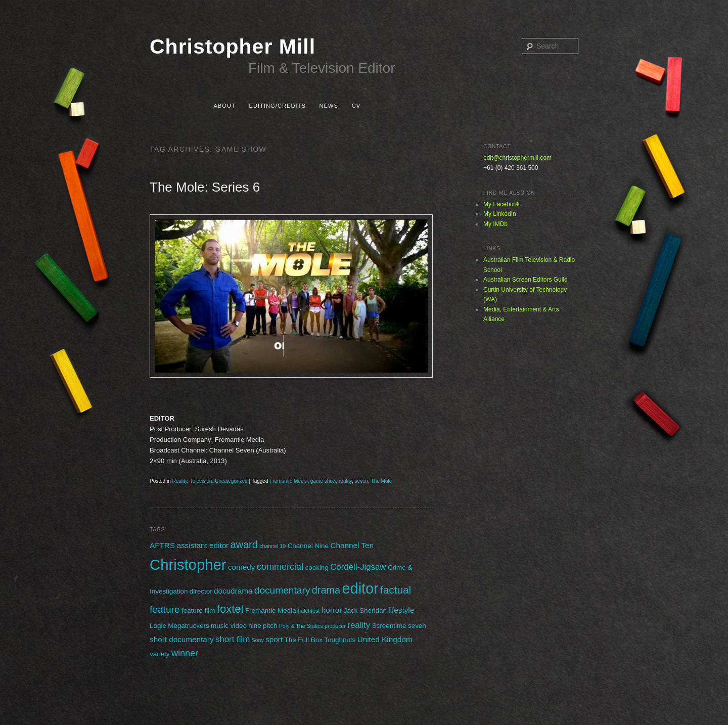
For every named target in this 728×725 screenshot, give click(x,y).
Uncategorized (231, 481)
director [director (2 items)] (201, 591)
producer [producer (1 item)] (335, 626)
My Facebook (502, 204)
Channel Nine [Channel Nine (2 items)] (308, 546)
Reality (179, 481)
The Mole (382, 481)
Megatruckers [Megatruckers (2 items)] (188, 626)
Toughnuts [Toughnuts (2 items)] (340, 640)
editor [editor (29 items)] (360, 588)
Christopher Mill (233, 47)
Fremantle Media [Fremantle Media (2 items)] (271, 610)
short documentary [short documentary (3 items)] (182, 639)
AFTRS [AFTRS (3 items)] (162, 545)
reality (345, 481)
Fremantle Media (288, 481)
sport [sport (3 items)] (274, 639)
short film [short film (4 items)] (233, 639)
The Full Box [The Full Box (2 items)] (303, 640)
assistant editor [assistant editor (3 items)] (202, 545)
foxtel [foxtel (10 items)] (230, 609)
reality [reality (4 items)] (359, 625)
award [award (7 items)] (244, 545)
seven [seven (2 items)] (417, 626)
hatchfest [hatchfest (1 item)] (309, 611)
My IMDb (495, 224)
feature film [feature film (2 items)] (198, 610)
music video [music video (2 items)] (229, 626)
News (329, 106)
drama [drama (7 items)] (326, 590)
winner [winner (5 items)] (185, 653)
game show (323, 481)
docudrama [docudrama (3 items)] (233, 591)
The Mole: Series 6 (205, 187)
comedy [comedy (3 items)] (242, 567)
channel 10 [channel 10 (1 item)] (272, 546)
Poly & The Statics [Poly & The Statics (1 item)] (301, 626)
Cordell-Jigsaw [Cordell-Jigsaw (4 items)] (358, 567)
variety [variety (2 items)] (160, 654)
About (224, 106)
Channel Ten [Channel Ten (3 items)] (352, 545)
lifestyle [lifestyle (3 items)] (401, 610)
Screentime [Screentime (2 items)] (389, 626)
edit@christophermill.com (517, 158)
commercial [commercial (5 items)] (280, 567)
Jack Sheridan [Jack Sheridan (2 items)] (365, 610)
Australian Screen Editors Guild (526, 280)
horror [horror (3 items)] (332, 610)
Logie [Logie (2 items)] (158, 626)
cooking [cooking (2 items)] (317, 568)
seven (362, 481)
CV (356, 106)
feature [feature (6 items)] (165, 609)
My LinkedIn (500, 214)
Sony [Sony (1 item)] (258, 640)
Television (201, 481)
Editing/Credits (277, 106)
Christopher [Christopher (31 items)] (188, 564)
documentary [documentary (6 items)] (282, 590)
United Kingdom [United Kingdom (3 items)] (385, 639)
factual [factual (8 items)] (396, 590)
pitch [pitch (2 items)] (270, 626)
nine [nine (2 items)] (255, 626)
